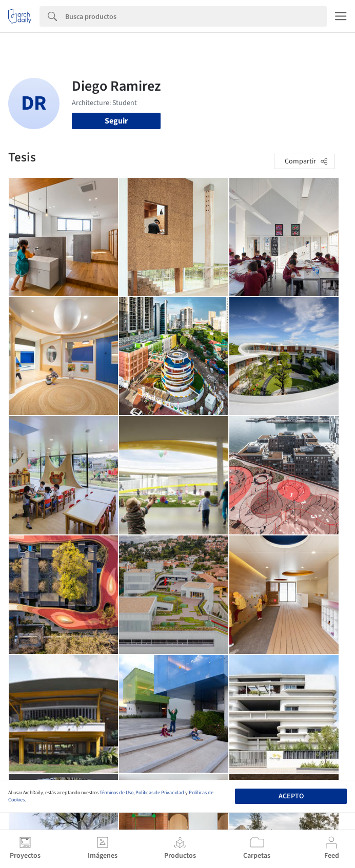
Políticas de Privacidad (160, 793)
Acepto (291, 796)
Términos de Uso (116, 793)
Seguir (116, 121)
